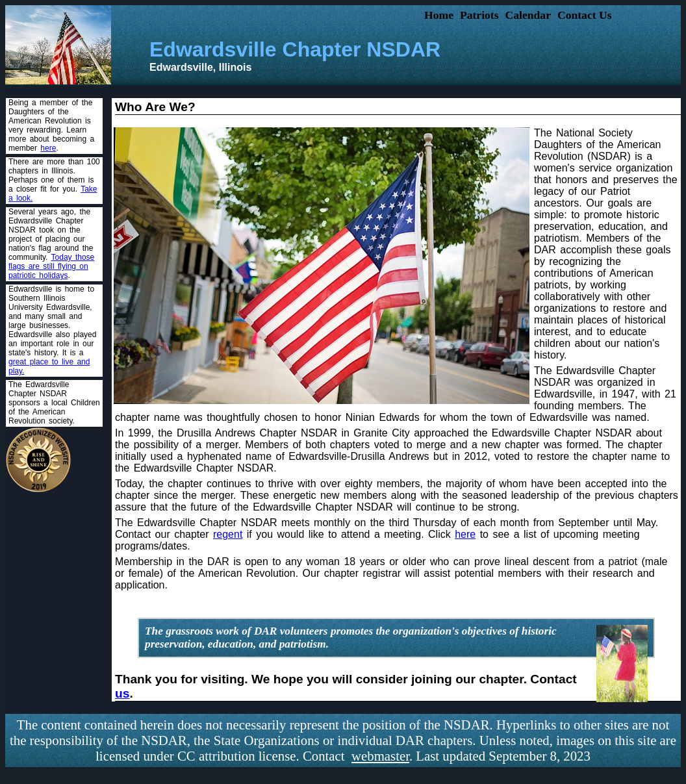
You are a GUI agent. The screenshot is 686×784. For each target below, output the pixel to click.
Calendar (528, 15)
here (48, 148)
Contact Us (585, 15)
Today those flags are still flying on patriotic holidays (51, 266)
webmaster (380, 756)
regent (228, 534)
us (122, 693)
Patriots (479, 15)
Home (439, 15)
